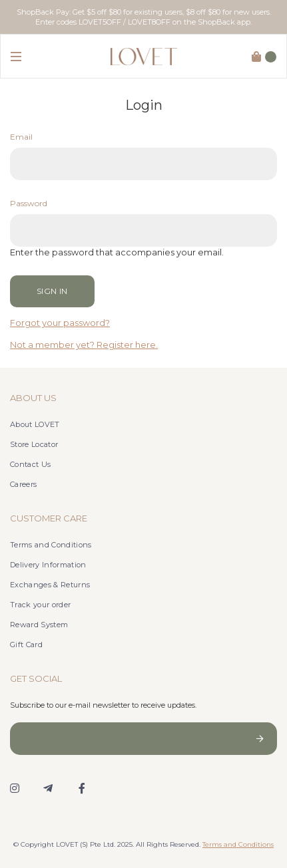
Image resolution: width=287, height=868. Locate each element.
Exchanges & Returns (50, 585)
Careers (23, 484)
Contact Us (30, 464)
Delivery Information (48, 565)
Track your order (40, 605)
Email (21, 137)
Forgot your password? (60, 323)
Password (29, 203)
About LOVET (35, 424)
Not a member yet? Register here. (84, 345)
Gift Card (26, 645)
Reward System (39, 625)
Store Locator (34, 444)
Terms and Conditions (51, 545)
